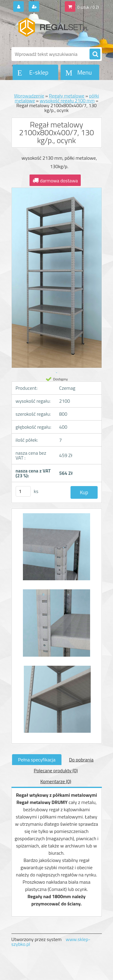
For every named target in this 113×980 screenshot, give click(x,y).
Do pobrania (81, 760)
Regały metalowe (67, 96)
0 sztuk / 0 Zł (88, 7)
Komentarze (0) (56, 781)
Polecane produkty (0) (56, 770)
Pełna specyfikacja (37, 760)
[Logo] (53, 30)
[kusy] (23, 491)
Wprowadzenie (29, 96)
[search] (95, 54)
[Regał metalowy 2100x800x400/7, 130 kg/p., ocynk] (57, 550)
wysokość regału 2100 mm (67, 101)
